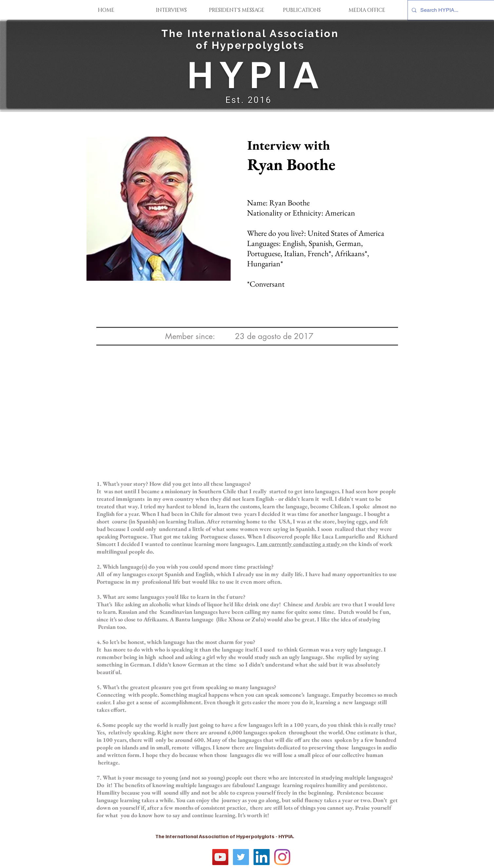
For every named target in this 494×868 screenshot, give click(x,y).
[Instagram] (282, 857)
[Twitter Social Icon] (241, 857)
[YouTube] (220, 857)
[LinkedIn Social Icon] (262, 857)
